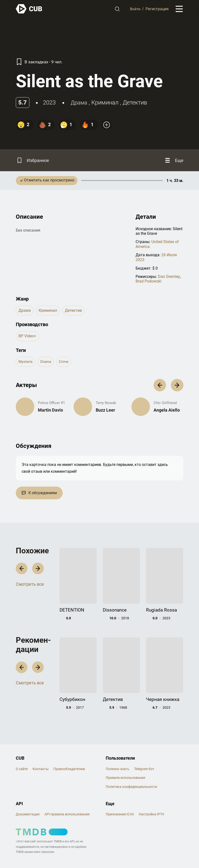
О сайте (22, 754)
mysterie (26, 364)
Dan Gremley (169, 278)
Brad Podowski (148, 283)
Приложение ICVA (120, 799)
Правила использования (125, 763)
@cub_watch (122, 854)
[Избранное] (34, 161)
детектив (136, 103)
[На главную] (29, 9)
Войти (135, 9)
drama (47, 364)
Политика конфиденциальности (131, 771)
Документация (28, 799)
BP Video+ (27, 338)
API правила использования (67, 799)
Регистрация (157, 9)
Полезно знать (117, 754)
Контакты (41, 754)
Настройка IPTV (151, 799)
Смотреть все (30, 587)
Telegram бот (144, 754)
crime (65, 364)
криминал (106, 103)
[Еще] (173, 161)
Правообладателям (69, 754)
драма (80, 103)
